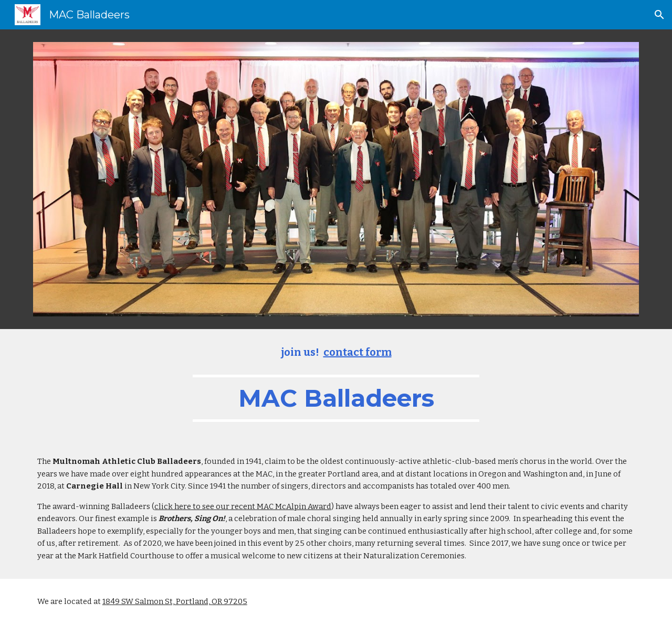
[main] (336, 384)
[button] (659, 15)
